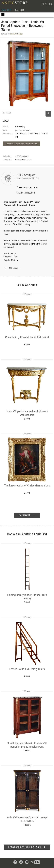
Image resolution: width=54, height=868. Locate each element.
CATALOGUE (6, 10)
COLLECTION (30, 193)
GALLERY (20, 193)
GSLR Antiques (26, 175)
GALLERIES (20, 10)
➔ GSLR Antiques (22, 156)
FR (43, 4)
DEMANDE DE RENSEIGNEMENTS (21, 144)
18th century (14, 268)
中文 (51, 4)
